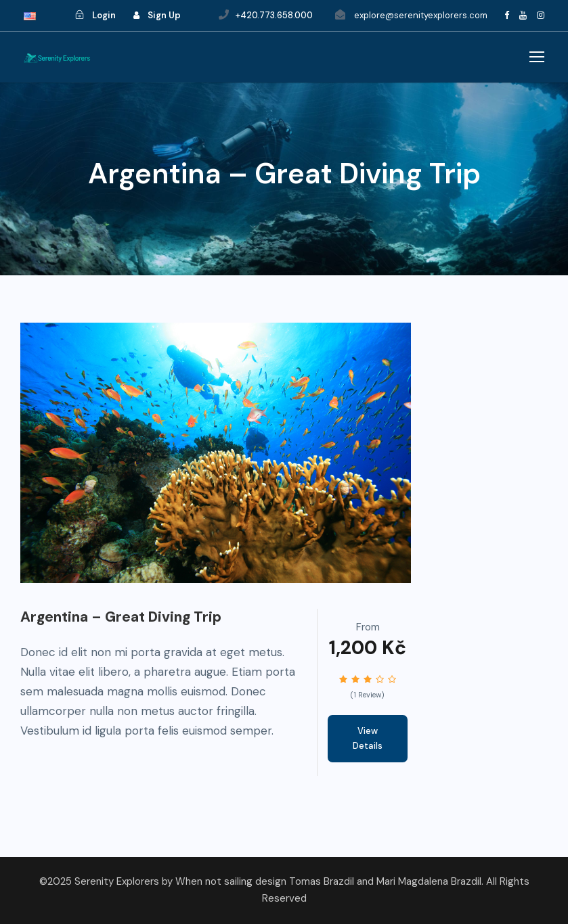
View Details (368, 738)
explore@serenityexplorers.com (421, 15)
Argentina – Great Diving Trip (121, 617)
